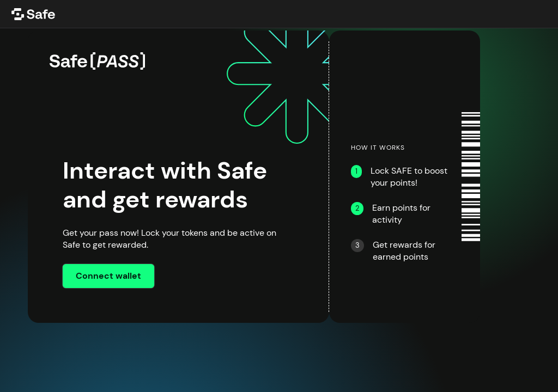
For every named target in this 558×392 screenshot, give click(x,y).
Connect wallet (108, 276)
